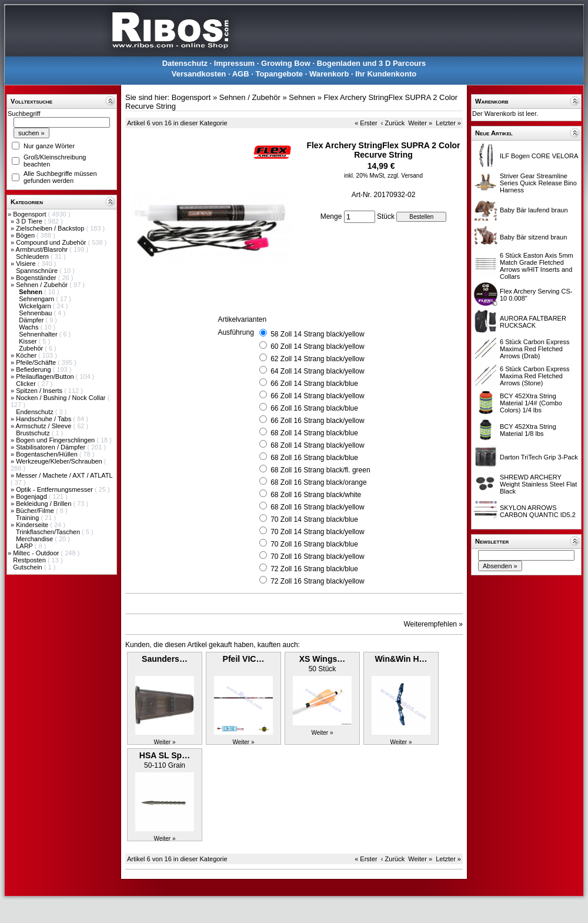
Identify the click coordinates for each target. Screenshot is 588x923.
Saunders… (165, 659)
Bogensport (30, 214)
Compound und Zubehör (52, 242)
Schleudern (33, 256)
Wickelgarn (36, 306)
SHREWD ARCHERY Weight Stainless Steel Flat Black (538, 484)
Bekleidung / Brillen (44, 504)
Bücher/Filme (36, 511)
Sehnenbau (36, 313)
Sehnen (302, 97)
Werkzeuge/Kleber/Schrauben (60, 461)
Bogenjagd (32, 497)
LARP (25, 546)
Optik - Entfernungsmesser (55, 489)
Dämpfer (32, 320)
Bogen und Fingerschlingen (56, 440)
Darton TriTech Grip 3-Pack (539, 457)
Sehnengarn (37, 299)
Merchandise (35, 539)
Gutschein (29, 567)
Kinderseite (33, 525)
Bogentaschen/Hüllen (48, 454)
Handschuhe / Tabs (44, 419)
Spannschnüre (38, 271)
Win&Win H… (401, 659)
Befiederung (34, 369)
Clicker (27, 384)
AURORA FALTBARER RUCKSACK (533, 322)
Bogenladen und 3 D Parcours (372, 63)
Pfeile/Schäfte (37, 362)
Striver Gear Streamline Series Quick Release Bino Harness (538, 183)
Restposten (30, 560)
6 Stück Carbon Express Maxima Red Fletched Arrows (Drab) (535, 349)
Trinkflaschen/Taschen (49, 532)
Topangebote (279, 74)
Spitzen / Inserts (40, 391)
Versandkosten (199, 74)
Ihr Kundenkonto (386, 74)
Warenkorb (329, 74)
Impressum (234, 63)
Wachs (29, 327)
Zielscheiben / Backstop (51, 228)
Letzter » (448, 123)
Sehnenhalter (39, 334)
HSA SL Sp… (165, 755)
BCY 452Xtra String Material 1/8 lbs (528, 430)
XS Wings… (322, 659)
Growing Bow (286, 63)
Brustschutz (34, 433)
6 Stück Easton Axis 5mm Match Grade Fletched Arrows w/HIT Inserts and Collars (537, 266)
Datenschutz (185, 63)
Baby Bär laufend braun (534, 210)
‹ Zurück (393, 123)
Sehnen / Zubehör (43, 285)
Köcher (27, 355)
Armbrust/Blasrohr (43, 249)
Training (28, 518)
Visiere (26, 264)
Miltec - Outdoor (37, 553)
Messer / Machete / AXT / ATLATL (64, 475)
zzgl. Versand (405, 176)
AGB (241, 74)
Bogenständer (37, 278)
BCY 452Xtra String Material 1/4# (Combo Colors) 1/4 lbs (531, 403)
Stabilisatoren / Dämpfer (51, 447)
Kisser (29, 341)
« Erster (366, 123)
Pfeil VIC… (244, 659)
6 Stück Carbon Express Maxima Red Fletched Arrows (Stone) (535, 376)
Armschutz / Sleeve (45, 426)
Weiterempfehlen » (434, 624)
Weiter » (420, 123)
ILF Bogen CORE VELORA (539, 156)
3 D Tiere (30, 221)
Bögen (26, 235)
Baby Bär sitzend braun (533, 237)
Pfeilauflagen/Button (46, 376)
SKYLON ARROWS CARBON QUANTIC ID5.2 (538, 511)
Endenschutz (36, 412)
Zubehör (32, 348)
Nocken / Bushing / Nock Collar (61, 398)
